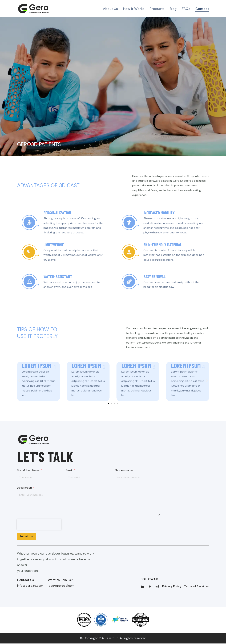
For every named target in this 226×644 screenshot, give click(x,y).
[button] (19, 380)
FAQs (186, 9)
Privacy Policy (172, 587)
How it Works (134, 9)
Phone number (124, 470)
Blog (173, 9)
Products (157, 9)
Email (69, 470)
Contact (202, 9)
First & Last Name (29, 470)
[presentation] (39, 525)
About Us (110, 9)
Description (25, 488)
